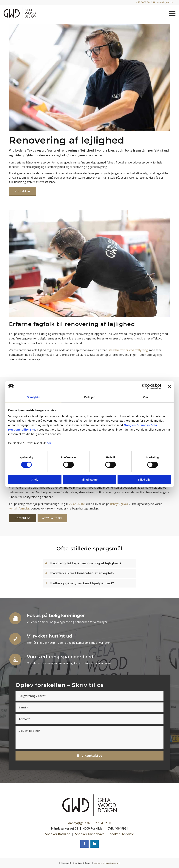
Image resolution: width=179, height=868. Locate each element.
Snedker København (90, 834)
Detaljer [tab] (89, 397)
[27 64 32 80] (52, 518)
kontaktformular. (19, 508)
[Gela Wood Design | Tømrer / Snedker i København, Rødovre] (21, 13)
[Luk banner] (169, 386)
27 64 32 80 (77, 504)
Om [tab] (145, 397)
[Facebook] (84, 844)
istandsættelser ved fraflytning (128, 350)
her (49, 443)
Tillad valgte (89, 480)
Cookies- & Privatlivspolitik (107, 863)
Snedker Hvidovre (121, 834)
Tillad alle (144, 480)
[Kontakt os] (22, 191)
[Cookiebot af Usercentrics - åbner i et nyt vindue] (145, 386)
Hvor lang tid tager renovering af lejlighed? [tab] (83, 563)
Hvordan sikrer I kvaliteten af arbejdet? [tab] (80, 573)
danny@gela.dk (120, 504)
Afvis (35, 480)
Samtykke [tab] (34, 397)
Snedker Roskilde (58, 834)
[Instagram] (95, 844)
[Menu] (170, 13)
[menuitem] (143, 2)
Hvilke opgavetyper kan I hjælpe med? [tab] (80, 583)
